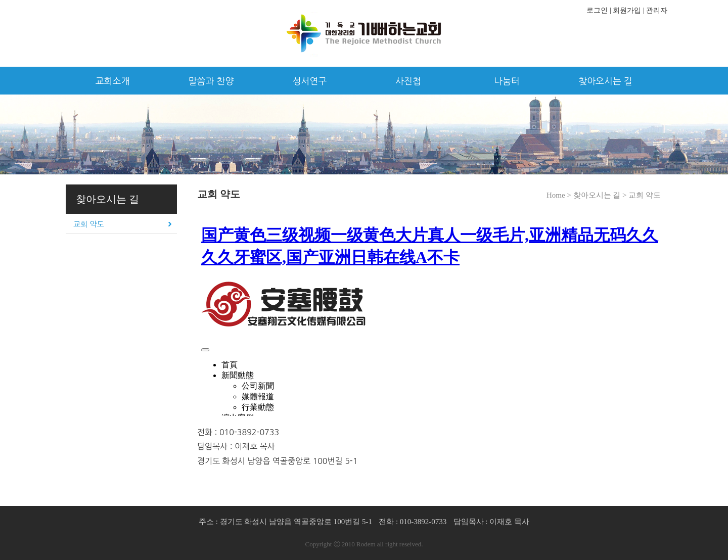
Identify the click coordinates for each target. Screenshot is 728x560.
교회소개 (113, 81)
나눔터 (507, 81)
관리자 (657, 10)
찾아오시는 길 (605, 81)
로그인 (597, 10)
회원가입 (627, 10)
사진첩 (408, 81)
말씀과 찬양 (211, 81)
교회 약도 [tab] (89, 224)
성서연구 (310, 81)
